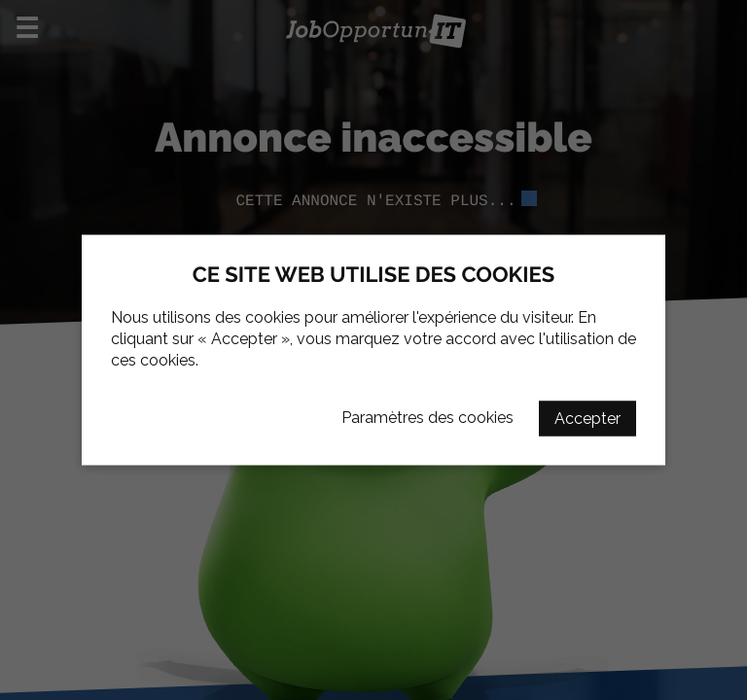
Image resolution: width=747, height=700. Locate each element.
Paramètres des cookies (427, 418)
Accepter (587, 419)
